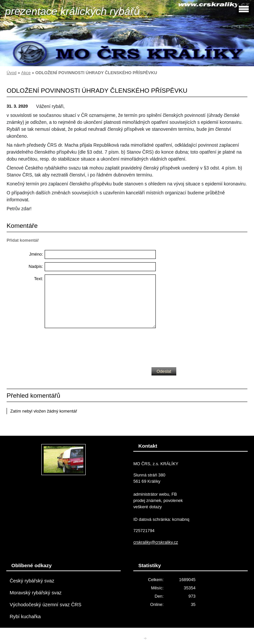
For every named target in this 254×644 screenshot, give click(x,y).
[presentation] (95, 346)
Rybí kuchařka (25, 617)
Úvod (12, 73)
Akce (26, 73)
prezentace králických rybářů (72, 11)
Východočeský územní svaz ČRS (45, 605)
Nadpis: (36, 266)
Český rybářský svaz (32, 581)
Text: (39, 279)
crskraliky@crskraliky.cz (156, 542)
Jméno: (36, 254)
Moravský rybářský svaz (36, 593)
